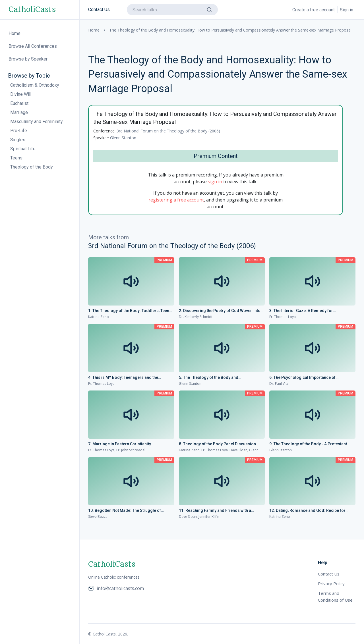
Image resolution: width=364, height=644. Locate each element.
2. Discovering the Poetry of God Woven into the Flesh (220, 311)
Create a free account (314, 10)
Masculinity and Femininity (37, 121)
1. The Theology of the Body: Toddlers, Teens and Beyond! (130, 311)
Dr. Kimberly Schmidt (196, 317)
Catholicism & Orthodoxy (35, 85)
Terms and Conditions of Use (335, 597)
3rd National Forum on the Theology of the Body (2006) (168, 131)
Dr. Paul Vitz (279, 384)
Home (94, 30)
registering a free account (176, 200)
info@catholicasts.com (116, 588)
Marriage (19, 112)
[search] (172, 10)
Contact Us (99, 10)
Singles (18, 140)
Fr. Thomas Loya (283, 317)
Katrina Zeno (99, 317)
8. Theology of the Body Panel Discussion (217, 444)
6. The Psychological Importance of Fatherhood (302, 378)
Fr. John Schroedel (131, 450)
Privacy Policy (331, 583)
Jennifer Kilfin (209, 517)
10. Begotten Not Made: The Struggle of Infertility (125, 511)
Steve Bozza (98, 517)
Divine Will (21, 94)
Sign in (347, 10)
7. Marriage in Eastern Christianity (120, 444)
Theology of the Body (32, 167)
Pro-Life (19, 131)
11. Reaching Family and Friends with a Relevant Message (215, 511)
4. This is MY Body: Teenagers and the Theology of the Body (123, 378)
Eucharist (19, 103)
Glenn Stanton (123, 138)
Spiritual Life (23, 149)
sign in (215, 182)
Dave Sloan (238, 450)
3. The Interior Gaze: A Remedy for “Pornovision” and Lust (301, 311)
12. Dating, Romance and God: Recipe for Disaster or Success (307, 511)
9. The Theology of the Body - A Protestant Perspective (308, 444)
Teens (16, 158)
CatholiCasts (32, 10)
